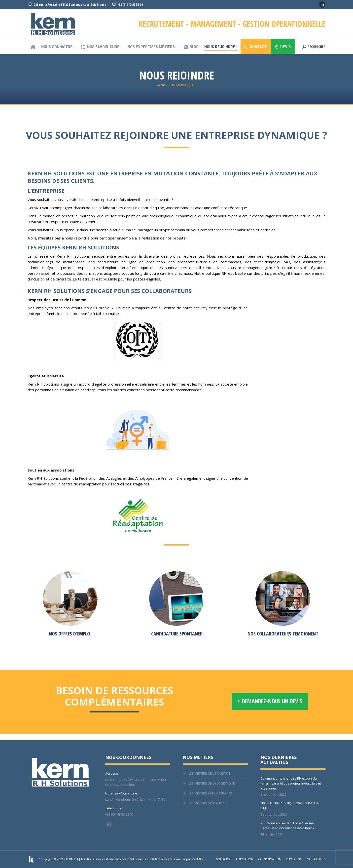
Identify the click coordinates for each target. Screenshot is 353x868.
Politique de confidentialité (148, 859)
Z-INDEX (198, 859)
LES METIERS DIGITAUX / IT (208, 803)
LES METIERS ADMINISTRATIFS (210, 793)
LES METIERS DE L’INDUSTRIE (209, 773)
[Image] (70, 598)
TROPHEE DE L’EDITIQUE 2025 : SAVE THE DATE (290, 806)
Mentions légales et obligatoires (104, 859)
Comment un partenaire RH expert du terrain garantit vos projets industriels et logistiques (291, 783)
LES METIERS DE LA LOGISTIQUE (212, 783)
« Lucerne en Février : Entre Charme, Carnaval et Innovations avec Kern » (287, 826)
